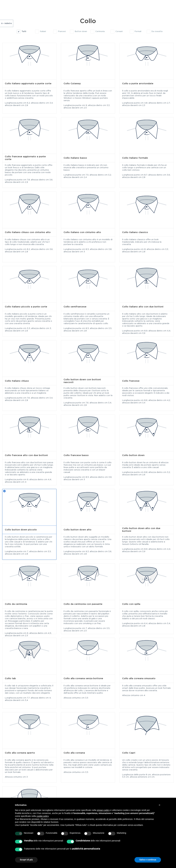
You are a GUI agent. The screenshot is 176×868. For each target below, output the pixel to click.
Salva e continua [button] (148, 860)
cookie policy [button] (43, 816)
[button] (160, 805)
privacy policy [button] (103, 810)
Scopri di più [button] (26, 860)
